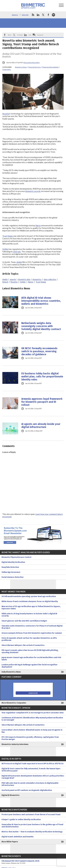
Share (10, 35)
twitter (43, 15)
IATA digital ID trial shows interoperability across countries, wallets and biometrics (41, 301)
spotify (53, 15)
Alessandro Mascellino (32, 63)
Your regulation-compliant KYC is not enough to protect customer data (33, 713)
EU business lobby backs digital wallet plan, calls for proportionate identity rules (42, 377)
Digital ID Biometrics (11, 795)
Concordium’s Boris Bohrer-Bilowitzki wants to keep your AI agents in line (32, 731)
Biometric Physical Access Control (16, 557)
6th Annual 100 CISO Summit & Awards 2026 (33, 862)
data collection (50, 279)
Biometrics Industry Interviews (15, 744)
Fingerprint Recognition (50, 67)
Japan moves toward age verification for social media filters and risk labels (31, 659)
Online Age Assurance (11, 572)
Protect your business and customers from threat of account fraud (31, 815)
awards (13, 279)
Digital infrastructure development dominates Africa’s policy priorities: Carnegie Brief (33, 777)
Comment (40, 35)
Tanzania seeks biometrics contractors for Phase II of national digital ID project (32, 627)
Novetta (6, 114)
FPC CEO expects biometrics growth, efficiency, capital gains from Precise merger (30, 738)
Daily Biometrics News (11, 672)
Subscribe (25, 15)
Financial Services (35, 67)
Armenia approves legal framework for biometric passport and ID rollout (42, 402)
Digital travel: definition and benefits (18, 837)
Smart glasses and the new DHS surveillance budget (24, 621)
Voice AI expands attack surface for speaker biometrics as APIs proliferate (29, 639)
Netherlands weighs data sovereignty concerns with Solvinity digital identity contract (41, 326)
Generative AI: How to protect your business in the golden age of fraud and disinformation (32, 826)
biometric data (24, 279)
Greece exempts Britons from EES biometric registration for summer (32, 633)
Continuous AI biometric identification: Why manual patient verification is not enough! (32, 719)
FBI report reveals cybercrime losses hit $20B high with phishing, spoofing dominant (30, 651)
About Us (15, 15)
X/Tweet (20, 35)
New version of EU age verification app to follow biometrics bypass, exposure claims (31, 608)
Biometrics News (21, 67)
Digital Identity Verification (13, 562)
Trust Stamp (8, 236)
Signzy (38, 225)
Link (30, 35)
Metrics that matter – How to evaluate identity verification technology (32, 832)
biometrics (37, 279)
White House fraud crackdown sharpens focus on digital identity (30, 601)
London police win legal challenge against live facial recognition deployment (29, 666)
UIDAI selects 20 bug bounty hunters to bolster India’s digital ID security (29, 615)
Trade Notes (7, 69)
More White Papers (10, 842)
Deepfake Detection (10, 567)
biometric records (33, 191)
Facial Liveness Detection (13, 577)
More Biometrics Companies (14, 703)
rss (33, 15)
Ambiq (19, 262)
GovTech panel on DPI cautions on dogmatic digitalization (27, 790)
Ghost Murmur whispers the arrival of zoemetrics (23, 645)
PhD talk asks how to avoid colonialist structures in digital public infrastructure (30, 784)
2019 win (17, 252)
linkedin (38, 15)
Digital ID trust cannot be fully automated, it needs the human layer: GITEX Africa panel (31, 770)
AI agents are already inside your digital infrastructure (41, 426)
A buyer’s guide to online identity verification (21, 820)
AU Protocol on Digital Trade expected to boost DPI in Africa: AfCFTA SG (33, 764)
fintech (5, 282)
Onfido (5, 249)
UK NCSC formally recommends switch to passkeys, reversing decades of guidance (39, 351)
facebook (48, 15)
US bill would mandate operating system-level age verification (29, 596)
